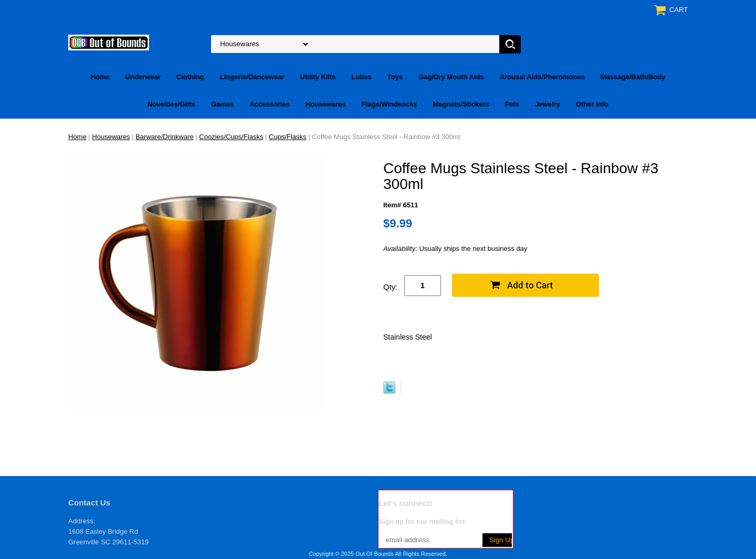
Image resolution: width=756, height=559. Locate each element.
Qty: (391, 287)
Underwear (143, 77)
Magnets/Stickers (461, 104)
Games (222, 104)
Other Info (592, 104)
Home (100, 77)
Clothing (190, 77)
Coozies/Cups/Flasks (231, 137)
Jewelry (548, 104)
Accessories (270, 104)
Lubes (362, 77)
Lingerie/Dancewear (252, 77)
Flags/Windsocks (390, 104)
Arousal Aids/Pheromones (542, 77)
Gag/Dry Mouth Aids (451, 77)
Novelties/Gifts (171, 104)
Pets (512, 104)
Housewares (326, 104)
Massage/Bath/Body (633, 77)
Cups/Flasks (288, 137)
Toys (395, 77)
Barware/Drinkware (165, 137)
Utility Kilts (318, 77)
